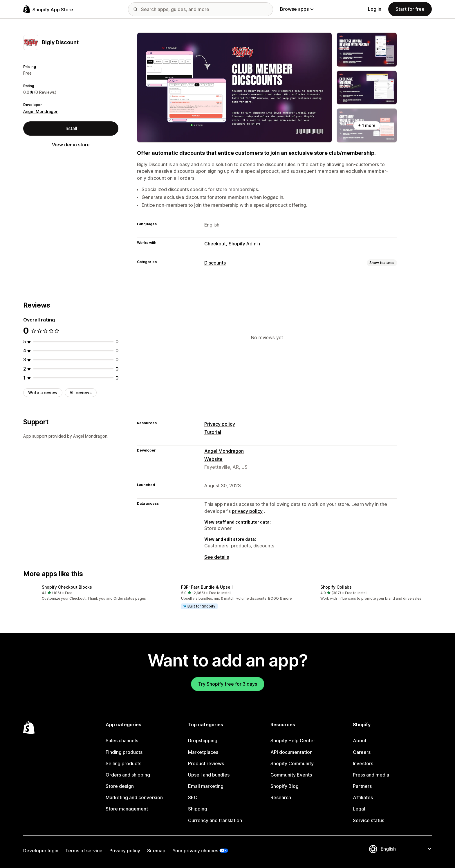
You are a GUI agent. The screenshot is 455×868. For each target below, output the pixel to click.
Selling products (123, 763)
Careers (362, 752)
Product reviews (206, 763)
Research (281, 797)
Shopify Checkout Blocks (67, 587)
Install (71, 128)
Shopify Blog (285, 786)
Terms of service (84, 851)
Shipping (198, 809)
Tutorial (213, 432)
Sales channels (122, 741)
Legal (359, 809)
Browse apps (297, 9)
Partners (362, 786)
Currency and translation (215, 820)
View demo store (71, 145)
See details (217, 557)
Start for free (410, 9)
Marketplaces (203, 752)
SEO (193, 797)
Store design (120, 786)
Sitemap (156, 851)
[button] (88, 593)
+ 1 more (367, 125)
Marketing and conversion (134, 797)
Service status (369, 820)
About (360, 741)
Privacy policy (220, 424)
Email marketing (206, 786)
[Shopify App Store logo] (48, 9)
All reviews (81, 392)
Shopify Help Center (293, 741)
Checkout (215, 244)
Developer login (41, 851)
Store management (127, 809)
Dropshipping (203, 741)
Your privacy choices (195, 851)
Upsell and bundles (209, 775)
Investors (363, 763)
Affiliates (363, 797)
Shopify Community (292, 763)
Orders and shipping (128, 775)
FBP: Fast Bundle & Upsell (207, 587)
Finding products (124, 752)
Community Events (291, 775)
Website (213, 459)
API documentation (291, 752)
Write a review (43, 392)
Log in (375, 9)
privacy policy (247, 511)
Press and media (371, 775)
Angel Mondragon (41, 111)
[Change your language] (406, 849)
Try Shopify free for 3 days (228, 684)
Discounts (215, 263)
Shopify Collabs (336, 587)
